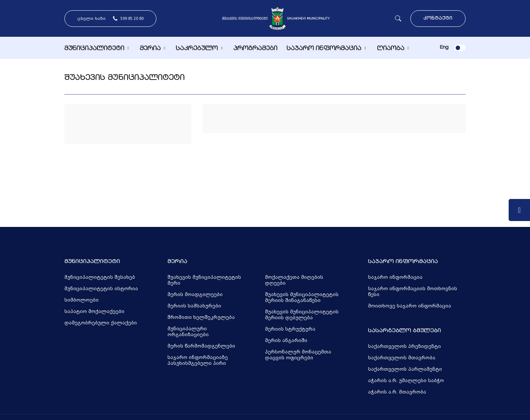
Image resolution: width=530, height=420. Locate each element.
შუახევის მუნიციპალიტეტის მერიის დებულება (302, 315)
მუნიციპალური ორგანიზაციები (188, 332)
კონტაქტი (438, 19)
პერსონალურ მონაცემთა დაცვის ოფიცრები (298, 355)
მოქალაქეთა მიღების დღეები (294, 280)
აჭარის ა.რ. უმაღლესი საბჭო (406, 381)
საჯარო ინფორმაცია (324, 49)
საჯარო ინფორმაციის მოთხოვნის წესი (413, 292)
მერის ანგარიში (286, 341)
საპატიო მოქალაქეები (94, 312)
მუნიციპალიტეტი (94, 49)
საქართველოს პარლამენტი (405, 369)
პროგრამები (255, 49)
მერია (150, 49)
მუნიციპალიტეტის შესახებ (100, 277)
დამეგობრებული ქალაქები (101, 323)
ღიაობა (391, 49)
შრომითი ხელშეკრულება (201, 317)
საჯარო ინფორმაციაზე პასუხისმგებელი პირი (198, 360)
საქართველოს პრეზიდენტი (404, 346)
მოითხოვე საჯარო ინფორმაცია (410, 306)
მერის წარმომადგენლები (201, 346)
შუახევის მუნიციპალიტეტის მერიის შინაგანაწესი (302, 298)
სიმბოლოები (82, 300)
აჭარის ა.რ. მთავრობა (397, 392)
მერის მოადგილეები (195, 295)
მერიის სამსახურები (194, 306)
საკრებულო (197, 49)
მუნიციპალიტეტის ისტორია (101, 289)
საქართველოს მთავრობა (402, 358)
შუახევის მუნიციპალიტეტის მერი (204, 280)
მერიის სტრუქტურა (290, 329)
